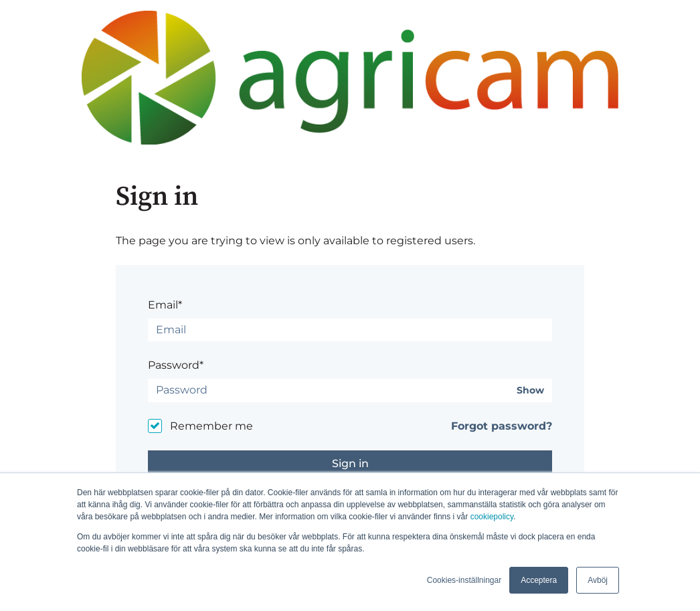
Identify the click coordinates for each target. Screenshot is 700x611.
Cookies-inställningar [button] (464, 580)
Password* (176, 365)
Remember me (211, 426)
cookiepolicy (492, 517)
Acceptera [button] (539, 580)
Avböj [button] (598, 580)
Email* (165, 305)
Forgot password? (502, 426)
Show (530, 390)
